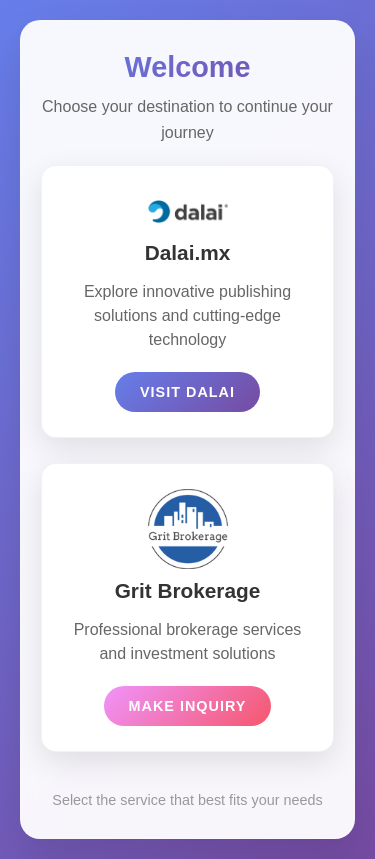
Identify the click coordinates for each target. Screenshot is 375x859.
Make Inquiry (188, 706)
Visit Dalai (187, 392)
